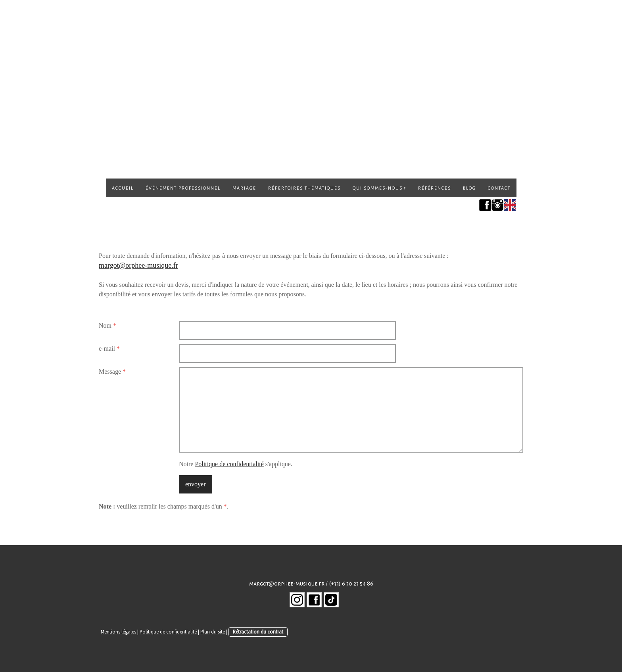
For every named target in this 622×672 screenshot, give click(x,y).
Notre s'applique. (236, 464)
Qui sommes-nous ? (379, 188)
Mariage (244, 188)
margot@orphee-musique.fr (138, 265)
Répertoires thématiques (304, 188)
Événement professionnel (183, 188)
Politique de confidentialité (229, 464)
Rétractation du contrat (258, 632)
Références (435, 188)
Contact (499, 188)
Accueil (123, 188)
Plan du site (213, 632)
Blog (469, 188)
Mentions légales (118, 632)
